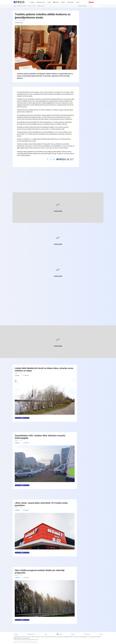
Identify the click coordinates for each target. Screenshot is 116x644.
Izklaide (63, 2)
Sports (78, 2)
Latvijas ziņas (19, 23)
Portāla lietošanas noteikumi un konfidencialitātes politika (26, 640)
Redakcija (80, 6)
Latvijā (49, 2)
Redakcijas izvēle (41, 2)
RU (15, 6)
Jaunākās (32, 2)
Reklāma (85, 6)
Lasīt (22, 418)
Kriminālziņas (70, 2)
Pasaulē (56, 2)
